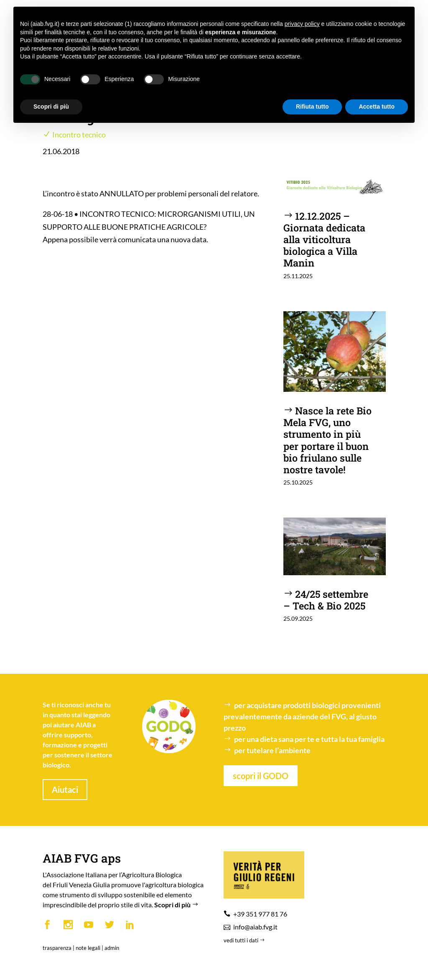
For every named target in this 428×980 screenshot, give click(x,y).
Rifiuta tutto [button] (312, 107)
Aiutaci (65, 790)
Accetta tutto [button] (377, 107)
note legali (88, 948)
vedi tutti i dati (245, 940)
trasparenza (57, 948)
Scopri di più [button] (51, 107)
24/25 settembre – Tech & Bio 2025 (326, 600)
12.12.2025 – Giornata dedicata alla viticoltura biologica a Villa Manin (324, 239)
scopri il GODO (261, 776)
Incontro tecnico (79, 135)
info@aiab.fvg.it (255, 927)
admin (112, 948)
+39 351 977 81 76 (260, 914)
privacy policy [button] (302, 24)
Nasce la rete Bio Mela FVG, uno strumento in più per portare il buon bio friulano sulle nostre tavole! (328, 440)
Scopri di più (177, 905)
